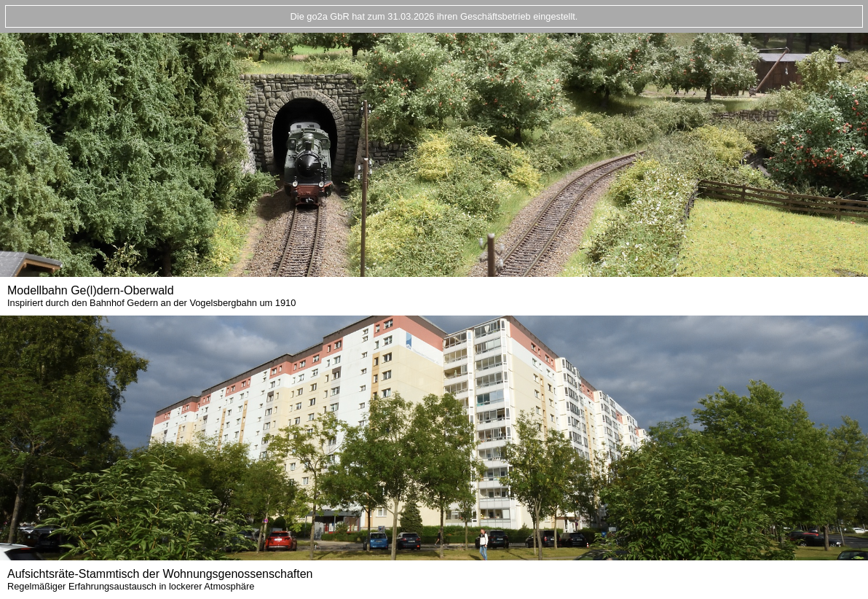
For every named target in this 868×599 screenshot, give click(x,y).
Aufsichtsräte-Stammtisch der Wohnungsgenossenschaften (160, 580)
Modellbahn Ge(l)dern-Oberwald (151, 296)
